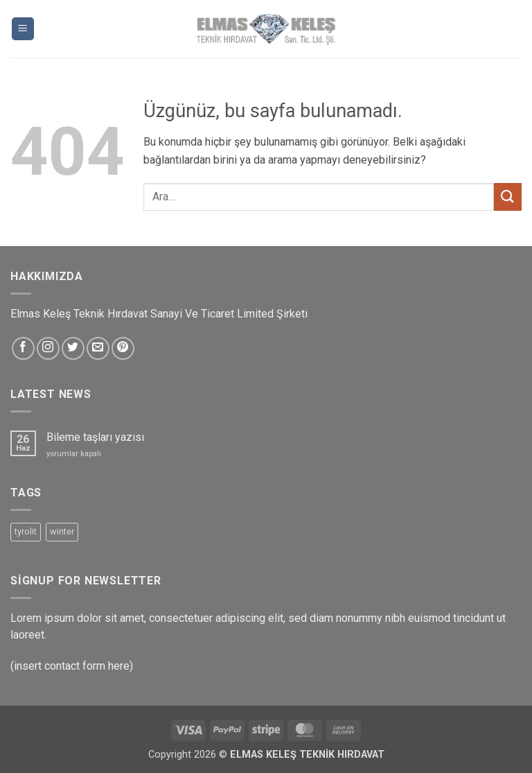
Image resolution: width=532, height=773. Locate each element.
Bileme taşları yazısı (95, 437)
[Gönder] (508, 197)
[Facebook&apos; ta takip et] (23, 348)
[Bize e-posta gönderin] (98, 348)
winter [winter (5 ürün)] (62, 531)
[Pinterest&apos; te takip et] (123, 348)
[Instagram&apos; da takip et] (48, 348)
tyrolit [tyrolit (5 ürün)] (26, 531)
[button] (23, 29)
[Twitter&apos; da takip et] (73, 348)
